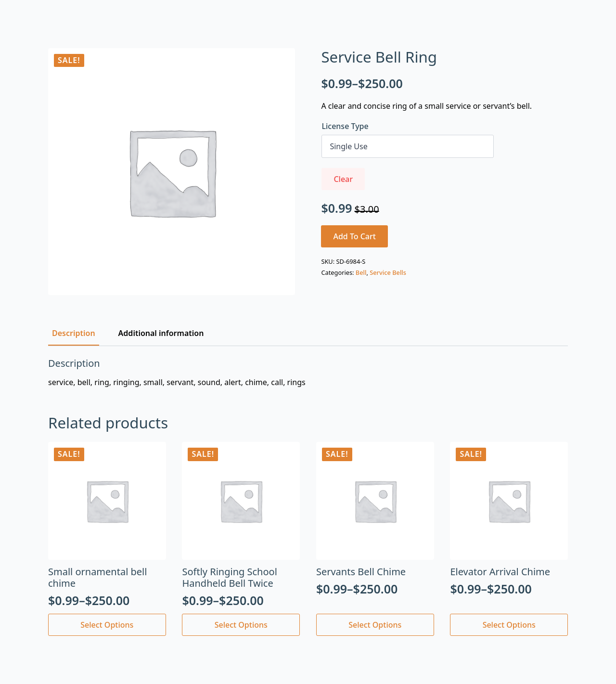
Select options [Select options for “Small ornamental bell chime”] (107, 625)
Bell (361, 272)
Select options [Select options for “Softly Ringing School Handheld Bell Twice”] (241, 625)
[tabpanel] (308, 373)
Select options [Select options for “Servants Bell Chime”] (375, 625)
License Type (345, 126)
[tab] (74, 333)
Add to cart (354, 236)
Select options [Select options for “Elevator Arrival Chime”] (509, 625)
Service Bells (388, 272)
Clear (343, 179)
